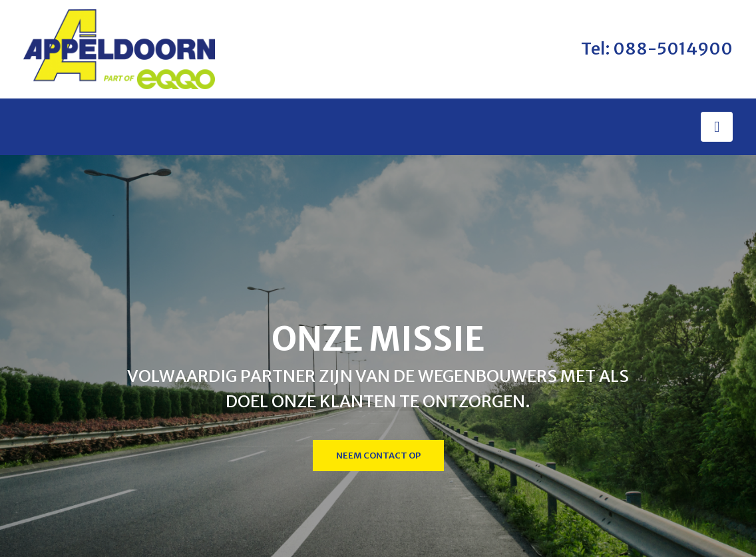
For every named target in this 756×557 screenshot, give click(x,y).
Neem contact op (378, 456)
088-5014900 (673, 49)
